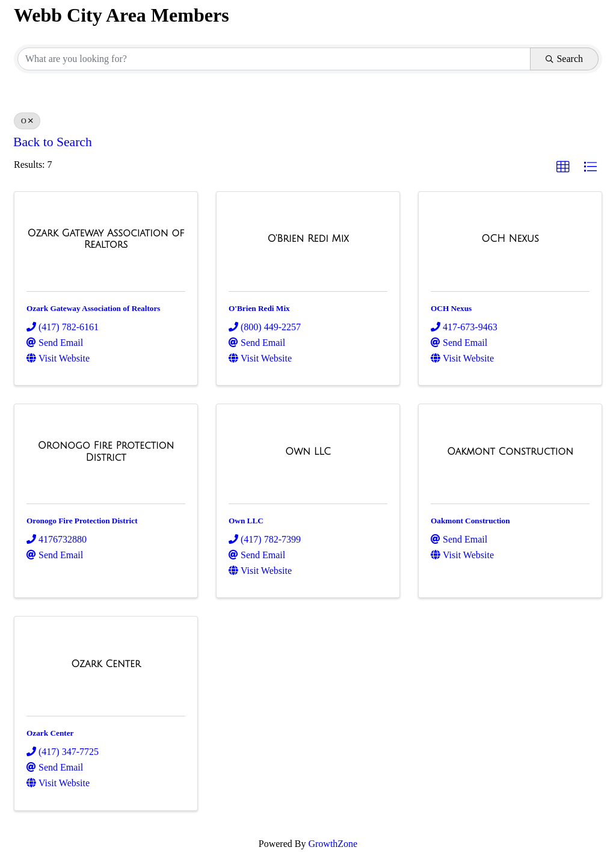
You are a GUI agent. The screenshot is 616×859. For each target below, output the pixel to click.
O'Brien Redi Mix (259, 308)
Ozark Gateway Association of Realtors (94, 308)
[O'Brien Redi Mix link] (308, 239)
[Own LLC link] (308, 452)
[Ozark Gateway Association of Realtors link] (106, 239)
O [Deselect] (27, 121)
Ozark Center (50, 733)
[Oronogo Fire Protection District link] (106, 451)
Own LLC (246, 521)
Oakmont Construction (470, 521)
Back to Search (53, 142)
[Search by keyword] (274, 59)
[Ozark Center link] (106, 664)
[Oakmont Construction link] (510, 452)
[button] (563, 167)
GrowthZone (333, 844)
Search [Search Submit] (564, 59)
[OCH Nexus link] (510, 239)
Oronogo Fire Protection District (82, 521)
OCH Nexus (451, 308)
